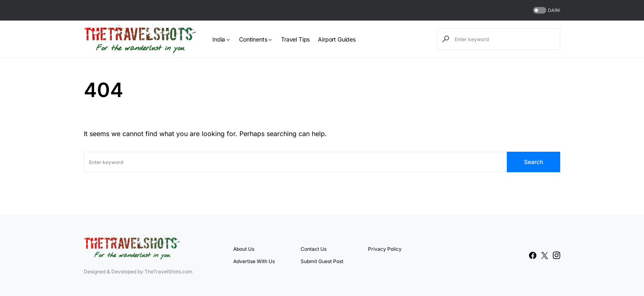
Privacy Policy (385, 249)
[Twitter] (545, 255)
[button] (546, 10)
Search (534, 162)
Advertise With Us (254, 261)
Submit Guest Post (322, 261)
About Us (244, 249)
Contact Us (314, 249)
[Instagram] (557, 255)
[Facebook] (533, 255)
